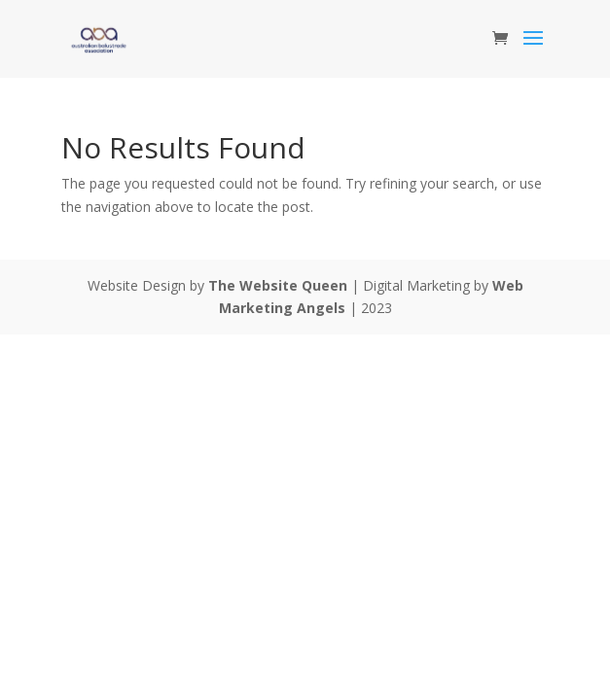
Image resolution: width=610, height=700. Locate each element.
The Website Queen (278, 285)
